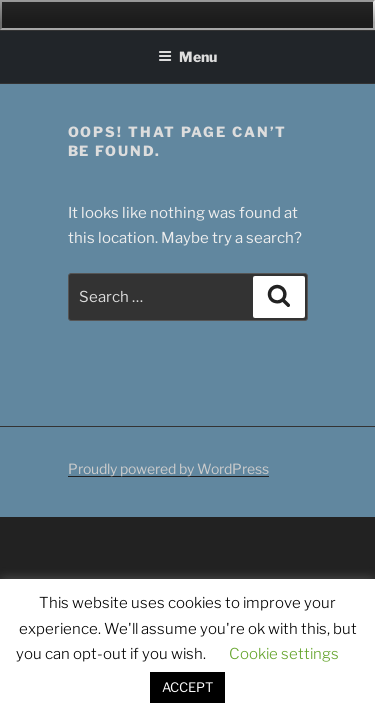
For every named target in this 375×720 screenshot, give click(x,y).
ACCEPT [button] (187, 687)
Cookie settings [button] (284, 654)
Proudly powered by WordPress (168, 468)
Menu (187, 56)
